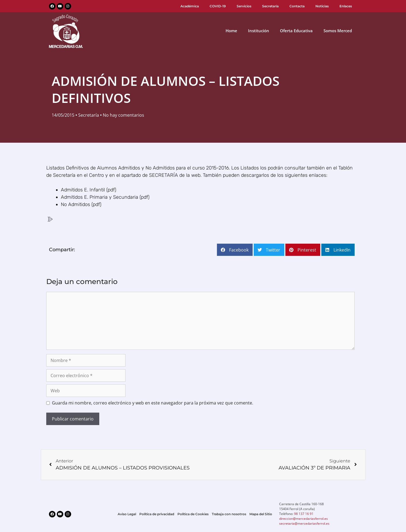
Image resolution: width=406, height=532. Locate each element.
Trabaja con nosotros (229, 514)
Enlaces (346, 6)
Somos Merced (338, 31)
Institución (259, 31)
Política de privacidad (157, 514)
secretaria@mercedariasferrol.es (304, 523)
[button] (235, 250)
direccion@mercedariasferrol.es (303, 519)
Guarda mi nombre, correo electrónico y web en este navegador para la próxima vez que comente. (153, 403)
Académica (190, 6)
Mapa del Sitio (261, 514)
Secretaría (270, 6)
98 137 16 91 (304, 514)
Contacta (297, 6)
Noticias (322, 6)
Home (231, 31)
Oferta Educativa (296, 31)
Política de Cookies (193, 514)
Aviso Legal (127, 514)
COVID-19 (218, 6)
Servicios (244, 6)
